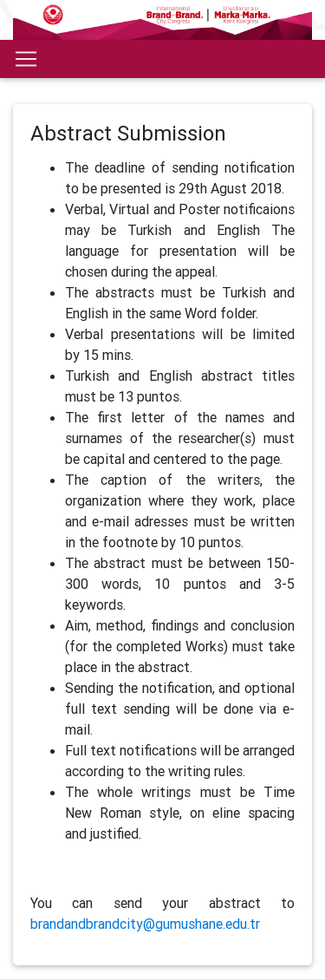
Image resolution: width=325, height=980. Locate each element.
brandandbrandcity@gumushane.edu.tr (145, 924)
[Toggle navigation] (26, 59)
